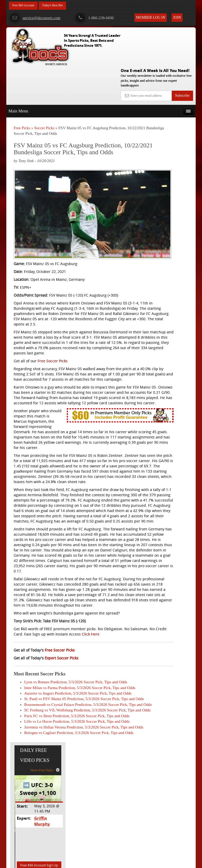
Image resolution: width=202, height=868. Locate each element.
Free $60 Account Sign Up (168, 206)
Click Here (22, 688)
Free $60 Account (26, 6)
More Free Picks (173, 112)
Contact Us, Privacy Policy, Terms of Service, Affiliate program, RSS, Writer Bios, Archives (131, 861)
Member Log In (151, 17)
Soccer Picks (44, 89)
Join (177, 17)
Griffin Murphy (175, 160)
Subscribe (182, 57)
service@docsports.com (35, 18)
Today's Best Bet (59, 6)
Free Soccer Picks (53, 317)
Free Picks (22, 89)
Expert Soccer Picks (62, 712)
